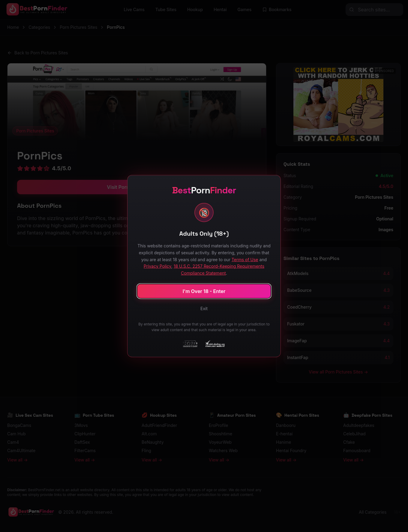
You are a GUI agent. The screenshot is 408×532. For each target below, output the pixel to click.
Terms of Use (245, 259)
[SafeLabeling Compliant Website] (215, 343)
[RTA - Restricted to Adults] (190, 343)
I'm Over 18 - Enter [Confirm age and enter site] (204, 291)
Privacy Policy (157, 266)
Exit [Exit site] (204, 308)
